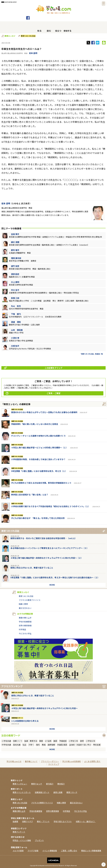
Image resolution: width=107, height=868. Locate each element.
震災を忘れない (25, 608)
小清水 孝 (15, 338)
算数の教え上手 (25, 618)
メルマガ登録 (18, 851)
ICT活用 (48, 741)
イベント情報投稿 (50, 851)
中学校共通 (6, 745)
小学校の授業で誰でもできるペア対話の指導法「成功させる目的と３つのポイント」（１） (51, 506)
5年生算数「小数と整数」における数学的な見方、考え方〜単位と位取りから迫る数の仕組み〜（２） (55, 577)
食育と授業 (58, 792)
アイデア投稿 (33, 851)
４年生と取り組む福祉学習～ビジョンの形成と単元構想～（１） (39, 448)
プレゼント (39, 840)
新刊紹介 (50, 784)
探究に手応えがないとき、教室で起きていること (32, 568)
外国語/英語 (62, 745)
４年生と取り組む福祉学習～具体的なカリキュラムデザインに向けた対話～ (44, 708)
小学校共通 (6, 741)
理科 (38, 745)
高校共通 (17, 745)
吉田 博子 (15, 234)
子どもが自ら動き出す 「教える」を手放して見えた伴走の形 (38, 518)
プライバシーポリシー (50, 761)
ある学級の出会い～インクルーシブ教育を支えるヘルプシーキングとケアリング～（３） (49, 548)
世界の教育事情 (25, 626)
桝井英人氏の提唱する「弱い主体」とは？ (30, 495)
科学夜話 (22, 629)
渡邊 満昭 (16, 322)
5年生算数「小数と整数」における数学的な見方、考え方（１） (39, 471)
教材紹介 (61, 784)
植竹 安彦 (15, 266)
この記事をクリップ (33, 368)
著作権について (31, 761)
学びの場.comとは (14, 761)
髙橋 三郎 (15, 298)
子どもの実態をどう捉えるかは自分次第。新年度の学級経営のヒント (41, 483)
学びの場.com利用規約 (72, 761)
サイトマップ (54, 764)
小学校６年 (90, 741)
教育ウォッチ (37, 784)
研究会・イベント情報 (22, 840)
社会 (24, 745)
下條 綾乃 (16, 314)
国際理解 (51, 745)
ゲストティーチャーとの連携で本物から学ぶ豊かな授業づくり (38, 436)
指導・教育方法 (31, 741)
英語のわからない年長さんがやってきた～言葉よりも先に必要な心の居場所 (44, 412)
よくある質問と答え (92, 761)
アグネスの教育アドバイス (30, 600)
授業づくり (18, 741)
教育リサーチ (72, 792)
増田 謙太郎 (16, 258)
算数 (41, 741)
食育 (82, 741)
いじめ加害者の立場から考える (25, 721)
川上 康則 (15, 282)
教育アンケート (19, 832)
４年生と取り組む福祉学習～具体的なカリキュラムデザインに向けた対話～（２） (47, 558)
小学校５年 (73, 741)
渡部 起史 (15, 274)
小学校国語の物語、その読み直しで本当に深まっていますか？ (38, 459)
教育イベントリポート (22, 792)
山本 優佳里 (17, 330)
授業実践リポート (17, 718)
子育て (31, 745)
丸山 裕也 (16, 306)
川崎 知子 (15, 346)
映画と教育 (23, 604)
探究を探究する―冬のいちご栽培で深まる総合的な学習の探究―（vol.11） (44, 538)
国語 (55, 741)
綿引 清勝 (15, 242)
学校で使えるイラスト (63, 821)
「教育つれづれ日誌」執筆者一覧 (91, 354)
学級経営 (63, 741)
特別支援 (97, 745)
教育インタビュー (20, 784)
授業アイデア (28, 821)
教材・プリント (43, 821)
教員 (44, 745)
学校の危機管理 (25, 622)
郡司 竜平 (15, 250)
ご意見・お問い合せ (69, 851)
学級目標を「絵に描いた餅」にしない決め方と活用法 (35, 424)
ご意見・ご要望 (33, 393)
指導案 (15, 821)
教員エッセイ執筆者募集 (91, 851)
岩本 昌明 (33, 53)
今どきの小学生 (25, 634)
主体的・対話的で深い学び (80, 745)
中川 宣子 (15, 290)
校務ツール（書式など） (86, 821)
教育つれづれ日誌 (28, 36)
